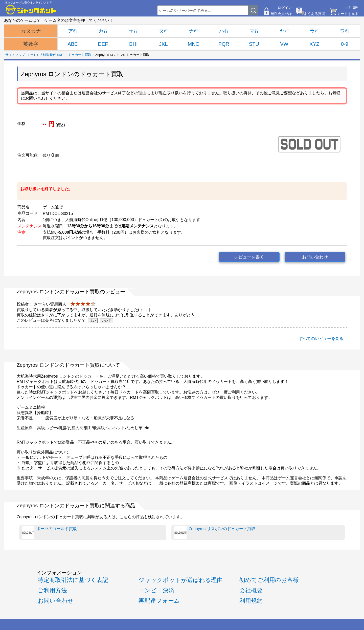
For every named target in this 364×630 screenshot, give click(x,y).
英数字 (31, 44)
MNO (194, 44)
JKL (163, 44)
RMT (32, 55)
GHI (133, 44)
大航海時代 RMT (52, 55)
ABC (73, 44)
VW (284, 44)
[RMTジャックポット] (31, 10)
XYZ (314, 44)
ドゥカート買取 (80, 55)
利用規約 (251, 601)
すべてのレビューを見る (321, 339)
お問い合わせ (315, 257)
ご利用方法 (52, 590)
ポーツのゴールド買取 (49, 533)
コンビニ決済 (156, 590)
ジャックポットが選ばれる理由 (181, 580)
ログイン (285, 8)
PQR (224, 44)
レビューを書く (249, 257)
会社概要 (251, 590)
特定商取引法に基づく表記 (73, 580)
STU (254, 44)
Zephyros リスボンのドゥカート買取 (214, 533)
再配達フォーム (159, 601)
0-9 (345, 44)
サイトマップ (15, 55)
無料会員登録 (281, 14)
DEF (103, 44)
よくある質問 (314, 14)
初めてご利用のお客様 (269, 580)
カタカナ (31, 31)
